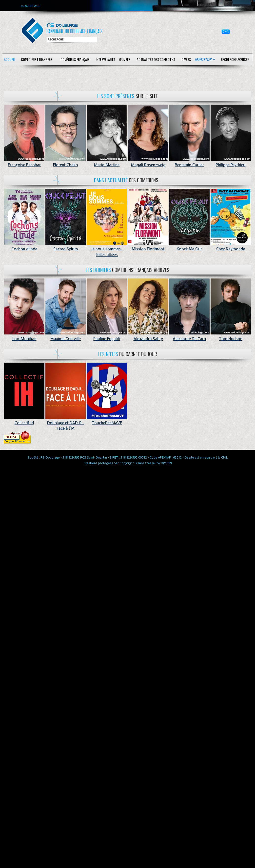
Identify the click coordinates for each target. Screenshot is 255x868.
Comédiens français (75, 59)
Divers (186, 59)
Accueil (10, 59)
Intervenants (105, 59)
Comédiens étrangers (37, 59)
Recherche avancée (235, 59)
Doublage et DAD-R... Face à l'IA (66, 423)
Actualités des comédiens (156, 59)
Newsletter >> (205, 59)
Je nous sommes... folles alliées (107, 249)
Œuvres (125, 59)
